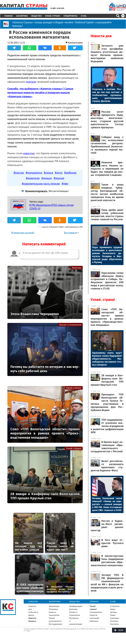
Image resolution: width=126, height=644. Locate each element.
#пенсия (59, 178)
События (33, 602)
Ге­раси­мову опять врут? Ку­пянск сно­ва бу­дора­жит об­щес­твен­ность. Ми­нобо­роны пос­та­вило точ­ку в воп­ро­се (107, 359)
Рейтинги (94, 621)
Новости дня (101, 36)
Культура (77, 268)
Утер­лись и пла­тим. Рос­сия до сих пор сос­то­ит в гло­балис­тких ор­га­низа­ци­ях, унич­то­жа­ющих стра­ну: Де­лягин (107, 95)
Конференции (76, 606)
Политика (53, 609)
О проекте (115, 606)
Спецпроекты (70, 16)
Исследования (55, 624)
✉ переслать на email (23, 233)
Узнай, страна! (53, 16)
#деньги (47, 178)
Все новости (71, 233)
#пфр (65, 184)
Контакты (115, 624)
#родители (33, 178)
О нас (84, 16)
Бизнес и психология (70, 325)
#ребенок (70, 173)
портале (31, 82)
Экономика (54, 606)
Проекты (94, 602)
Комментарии (75, 43)
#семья (48, 173)
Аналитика (22, 16)
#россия (19, 173)
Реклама (114, 621)
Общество (36, 16)
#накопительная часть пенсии (41, 184)
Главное (8, 16)
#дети (59, 173)
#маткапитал (34, 173)
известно (29, 153)
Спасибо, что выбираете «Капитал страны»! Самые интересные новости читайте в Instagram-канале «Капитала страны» (40, 92)
